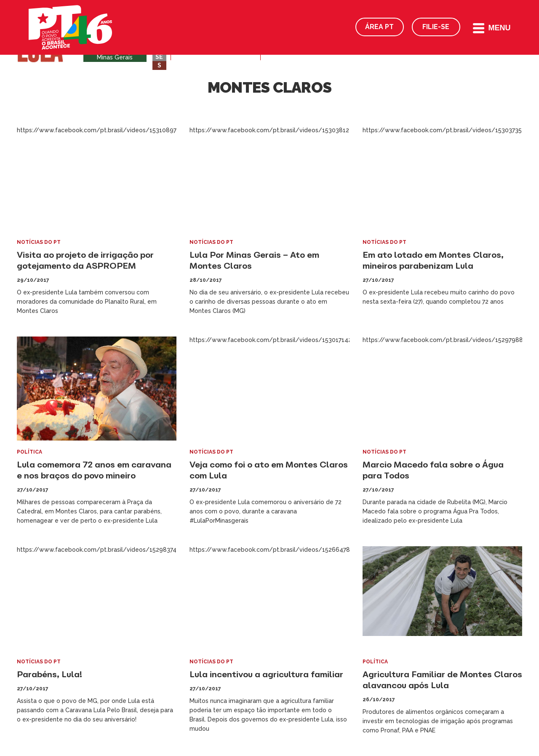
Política (29, 452)
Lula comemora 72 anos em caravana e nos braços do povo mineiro (94, 470)
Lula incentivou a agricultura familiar (266, 674)
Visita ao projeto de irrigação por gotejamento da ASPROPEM (85, 260)
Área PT (379, 27)
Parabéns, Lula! (49, 674)
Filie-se (436, 27)
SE (159, 57)
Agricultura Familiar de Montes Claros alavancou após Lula (442, 680)
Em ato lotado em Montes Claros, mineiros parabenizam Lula (433, 260)
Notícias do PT (39, 242)
